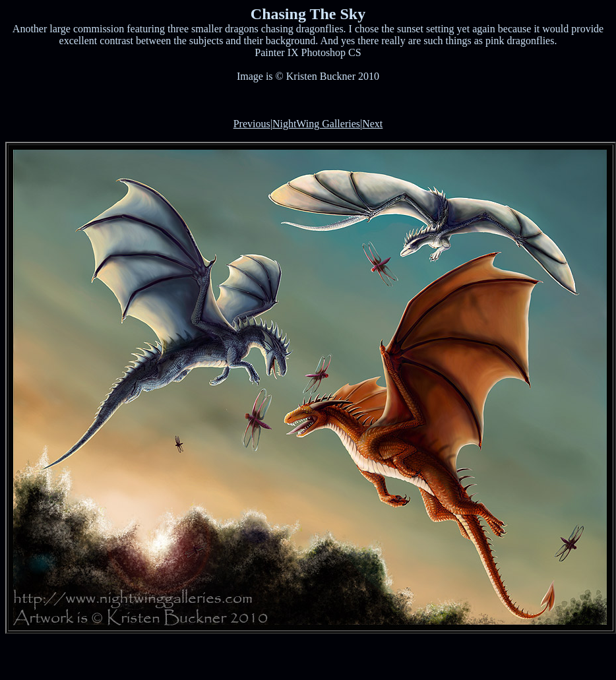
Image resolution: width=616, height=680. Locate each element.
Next (372, 124)
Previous (252, 124)
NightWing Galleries (316, 124)
